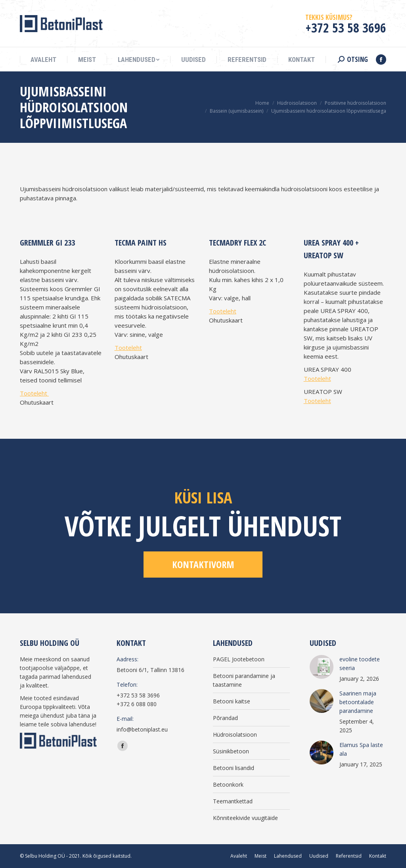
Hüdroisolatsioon (235, 735)
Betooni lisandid (234, 768)
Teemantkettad (233, 801)
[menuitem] (43, 60)
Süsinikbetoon (231, 751)
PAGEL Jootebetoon (239, 659)
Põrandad (225, 718)
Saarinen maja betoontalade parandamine (358, 702)
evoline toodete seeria (360, 663)
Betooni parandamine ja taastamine (244, 680)
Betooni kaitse (232, 701)
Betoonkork (228, 784)
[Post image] (322, 667)
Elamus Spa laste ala (361, 749)
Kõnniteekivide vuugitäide (245, 818)
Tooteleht (34, 393)
